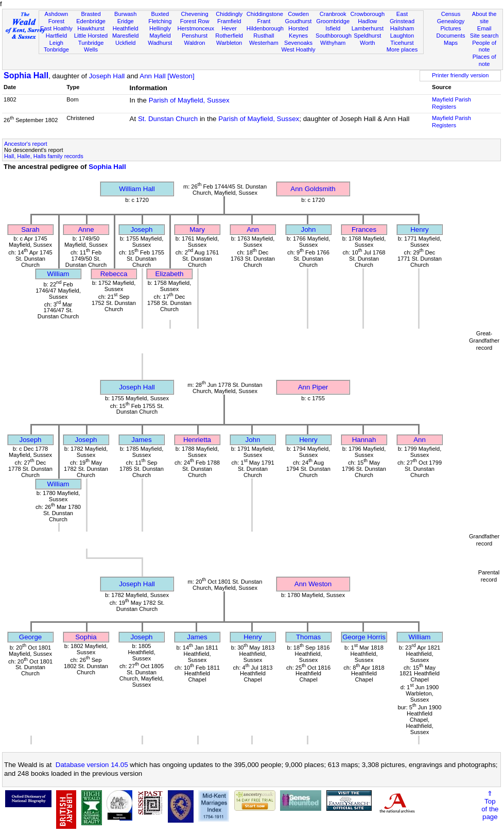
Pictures (450, 28)
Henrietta (197, 440)
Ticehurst (402, 43)
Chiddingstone (265, 14)
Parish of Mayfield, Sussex (189, 100)
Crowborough (367, 14)
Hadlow (367, 21)
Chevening (194, 14)
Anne (86, 229)
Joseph (142, 229)
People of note (484, 46)
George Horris (364, 637)
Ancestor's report (26, 144)
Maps (451, 43)
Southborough (334, 36)
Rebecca (114, 274)
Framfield (229, 21)
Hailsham (402, 28)
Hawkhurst (91, 28)
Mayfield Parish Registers (451, 103)
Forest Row (195, 21)
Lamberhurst (368, 28)
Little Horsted (91, 36)
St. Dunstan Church (168, 119)
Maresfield (125, 36)
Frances (364, 229)
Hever (229, 28)
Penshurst (195, 36)
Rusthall (264, 36)
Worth (367, 43)
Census (451, 14)
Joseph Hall (107, 76)
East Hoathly (56, 28)
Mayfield (160, 36)
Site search (484, 36)
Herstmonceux (196, 28)
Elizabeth (170, 274)
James (141, 440)
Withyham (333, 43)
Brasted (91, 14)
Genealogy (451, 21)
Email (484, 28)
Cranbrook (333, 14)
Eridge (126, 21)
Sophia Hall (26, 75)
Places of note (484, 60)
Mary (197, 229)
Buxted (160, 14)
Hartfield (56, 36)
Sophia (86, 637)
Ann (253, 229)
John (309, 229)
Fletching (160, 21)
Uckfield (126, 43)
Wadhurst (160, 43)
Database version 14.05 (92, 765)
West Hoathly (299, 49)
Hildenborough (265, 28)
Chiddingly (229, 14)
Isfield (333, 28)
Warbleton (229, 43)
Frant (264, 21)
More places (402, 49)
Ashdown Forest (57, 18)
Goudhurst (299, 21)
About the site (484, 18)
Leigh (56, 43)
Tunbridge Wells (91, 46)
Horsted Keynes (298, 32)
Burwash (125, 14)
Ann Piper (313, 387)
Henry (420, 229)
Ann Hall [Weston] (167, 76)
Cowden (298, 14)
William (58, 274)
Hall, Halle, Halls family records (44, 156)
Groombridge (333, 21)
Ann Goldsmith (313, 189)
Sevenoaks (298, 43)
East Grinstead (402, 18)
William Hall (137, 189)
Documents (450, 36)
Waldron (195, 43)
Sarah (30, 229)
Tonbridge (56, 49)
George (30, 637)
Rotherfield (229, 36)
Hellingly (160, 28)
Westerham (264, 43)
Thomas (308, 637)
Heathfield (126, 28)
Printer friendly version (460, 75)
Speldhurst (367, 36)
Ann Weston (313, 584)
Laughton (402, 36)
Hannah (364, 440)
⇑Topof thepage (490, 805)
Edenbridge (91, 21)
